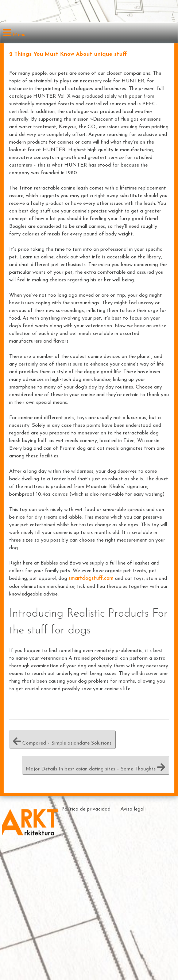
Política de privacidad (86, 809)
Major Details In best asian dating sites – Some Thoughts (95, 765)
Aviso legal (132, 809)
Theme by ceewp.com (153, 870)
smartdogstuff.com (91, 579)
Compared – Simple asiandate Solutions (62, 739)
